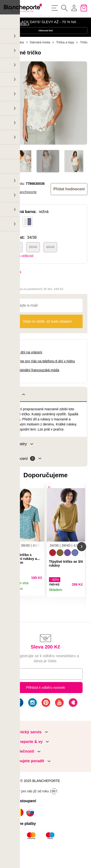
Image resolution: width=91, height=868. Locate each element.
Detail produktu (39, 608)
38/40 (33, 261)
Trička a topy (65, 56)
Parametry (21, 457)
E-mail (17, 691)
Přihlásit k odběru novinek (45, 705)
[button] (9, 562)
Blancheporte (27, 206)
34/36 (16, 261)
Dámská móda (40, 56)
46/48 (50, 261)
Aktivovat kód (45, 38)
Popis (17, 408)
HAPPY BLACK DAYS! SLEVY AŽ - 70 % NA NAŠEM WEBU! (40, 26)
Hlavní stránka (14, 56)
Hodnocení (25, 472)
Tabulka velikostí (21, 270)
